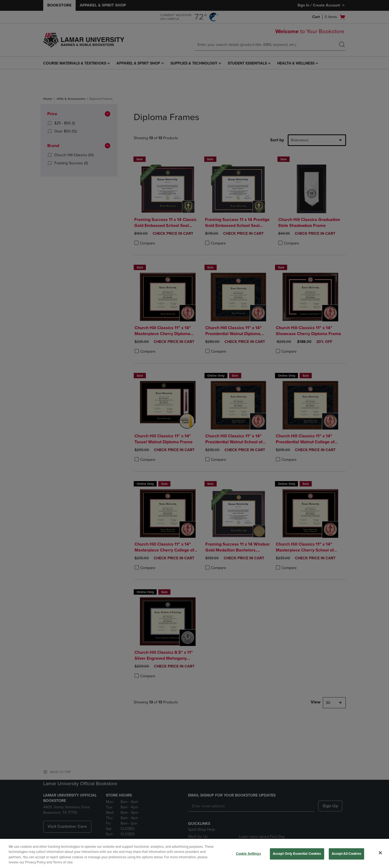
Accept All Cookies (346, 854)
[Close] (380, 853)
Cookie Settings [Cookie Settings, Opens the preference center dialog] (248, 854)
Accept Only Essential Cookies (297, 854)
